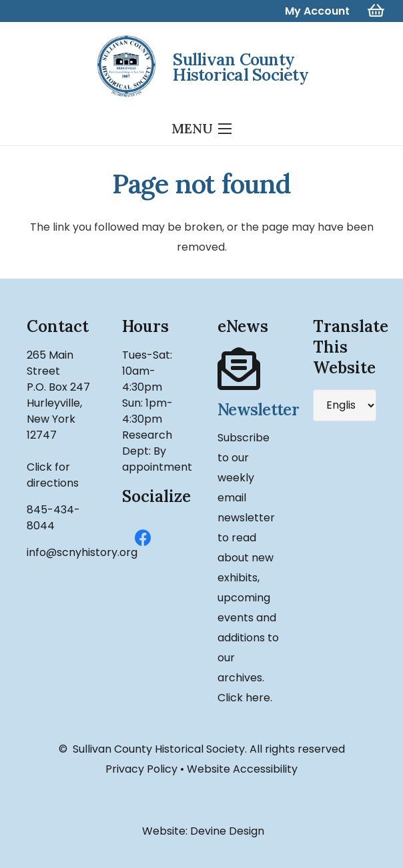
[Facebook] (143, 538)
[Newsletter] (249, 369)
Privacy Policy (141, 769)
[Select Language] (345, 405)
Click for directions (53, 475)
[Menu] (201, 129)
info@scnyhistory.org (82, 552)
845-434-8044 (53, 518)
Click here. (245, 698)
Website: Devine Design (202, 831)
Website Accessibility (242, 769)
